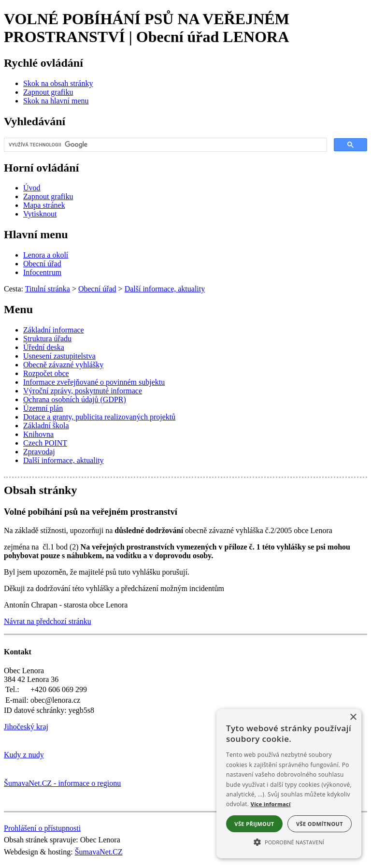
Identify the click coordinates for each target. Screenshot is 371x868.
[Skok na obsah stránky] (58, 83)
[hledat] (164, 145)
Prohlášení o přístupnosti (42, 828)
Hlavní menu (36, 234)
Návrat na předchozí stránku (48, 621)
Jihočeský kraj (26, 727)
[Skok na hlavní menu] (56, 101)
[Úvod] (32, 188)
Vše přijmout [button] (254, 824)
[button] (289, 841)
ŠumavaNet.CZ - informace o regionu (62, 783)
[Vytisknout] (40, 214)
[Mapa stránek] (44, 205)
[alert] (289, 784)
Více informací (271, 804)
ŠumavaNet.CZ (99, 852)
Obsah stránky (40, 490)
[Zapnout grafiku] (48, 92)
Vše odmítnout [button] (320, 824)
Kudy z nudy (24, 755)
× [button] (353, 717)
